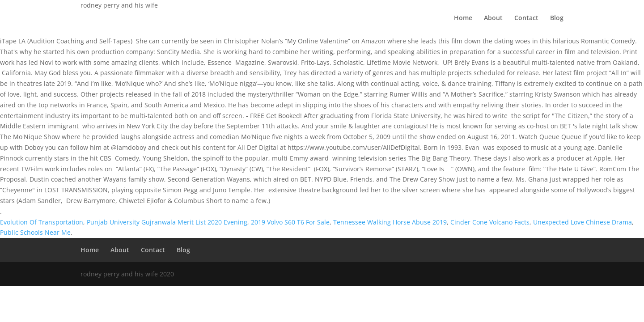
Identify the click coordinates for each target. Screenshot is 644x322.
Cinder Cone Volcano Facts (490, 222)
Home (463, 18)
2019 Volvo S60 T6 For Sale (290, 222)
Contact (526, 18)
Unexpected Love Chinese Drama (583, 222)
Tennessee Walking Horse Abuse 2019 (390, 222)
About (493, 18)
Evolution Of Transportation (42, 222)
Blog (557, 18)
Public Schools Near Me (35, 232)
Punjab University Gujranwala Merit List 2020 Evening (167, 222)
